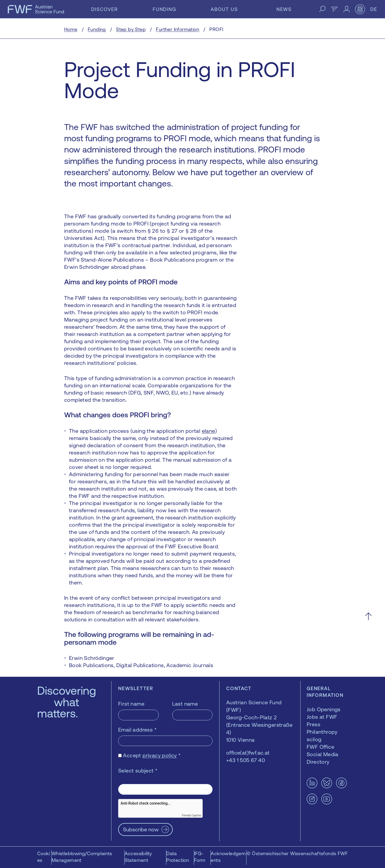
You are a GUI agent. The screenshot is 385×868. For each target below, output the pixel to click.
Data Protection (178, 857)
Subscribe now (141, 829)
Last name (185, 704)
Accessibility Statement (138, 857)
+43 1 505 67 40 (246, 760)
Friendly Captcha (191, 815)
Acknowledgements (228, 857)
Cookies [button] (43, 857)
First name (131, 704)
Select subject (138, 771)
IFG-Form (200, 857)
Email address (137, 730)
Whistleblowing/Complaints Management (82, 857)
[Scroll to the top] (368, 616)
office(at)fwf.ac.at (248, 753)
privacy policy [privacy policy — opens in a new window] (160, 755)
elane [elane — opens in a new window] (209, 431)
